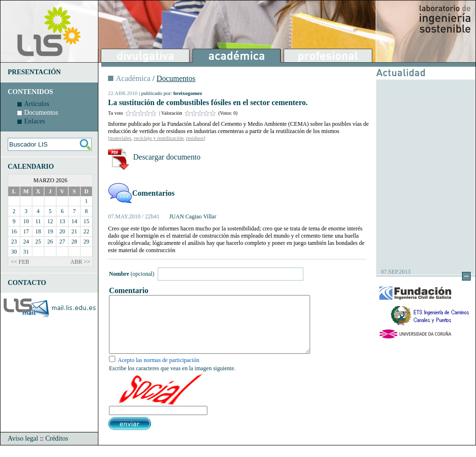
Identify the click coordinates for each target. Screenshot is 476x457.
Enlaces (35, 121)
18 (38, 231)
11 (38, 221)
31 (26, 252)
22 (86, 231)
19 (50, 231)
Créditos (57, 450)
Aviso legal (23, 450)
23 (14, 242)
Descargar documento (167, 157)
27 (62, 242)
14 (74, 221)
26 (50, 242)
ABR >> (80, 262)
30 (14, 252)
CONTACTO (27, 283)
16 (14, 231)
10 (26, 221)
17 (26, 231)
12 (50, 221)
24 (26, 242)
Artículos (37, 104)
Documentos (41, 113)
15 (86, 221)
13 (62, 221)
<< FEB (20, 262)
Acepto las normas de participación (158, 372)
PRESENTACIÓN (34, 72)
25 (38, 242)
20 (62, 231)
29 (86, 242)
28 (74, 242)
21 (74, 231)
